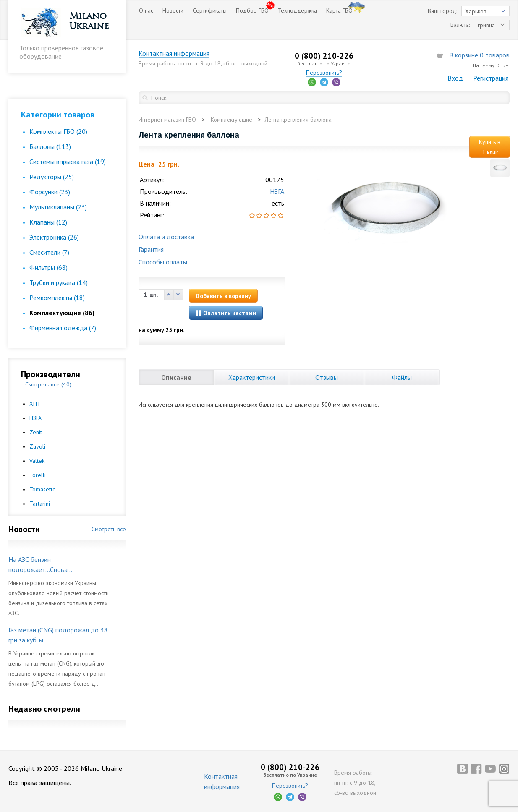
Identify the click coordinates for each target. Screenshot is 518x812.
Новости (173, 10)
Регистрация (491, 78)
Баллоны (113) (50, 146)
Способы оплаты (163, 262)
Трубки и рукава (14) (59, 282)
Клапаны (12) (48, 222)
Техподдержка (297, 10)
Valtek (37, 461)
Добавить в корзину (223, 296)
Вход (455, 78)
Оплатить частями (226, 313)
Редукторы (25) (52, 177)
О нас (146, 10)
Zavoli (37, 446)
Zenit (36, 432)
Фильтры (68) (48, 267)
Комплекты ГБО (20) (58, 131)
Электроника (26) (54, 237)
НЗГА (35, 418)
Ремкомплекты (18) (57, 298)
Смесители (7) (49, 252)
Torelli (38, 475)
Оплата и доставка (166, 237)
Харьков (476, 11)
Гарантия (151, 249)
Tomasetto (43, 489)
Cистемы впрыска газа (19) (68, 162)
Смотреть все (109, 529)
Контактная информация (174, 53)
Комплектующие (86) (62, 313)
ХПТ (35, 404)
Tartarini (40, 504)
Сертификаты (210, 10)
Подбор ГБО (252, 10)
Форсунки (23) (50, 192)
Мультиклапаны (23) (58, 207)
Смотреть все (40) (48, 384)
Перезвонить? (324, 73)
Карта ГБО (339, 10)
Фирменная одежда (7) (63, 328)
